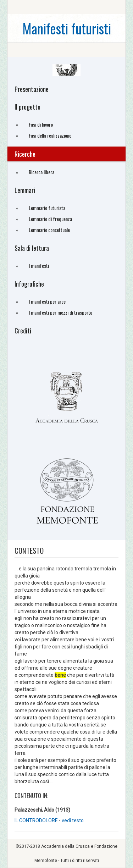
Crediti (23, 331)
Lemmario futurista (47, 208)
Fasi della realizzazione (50, 135)
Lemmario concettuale (49, 230)
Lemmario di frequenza (50, 219)
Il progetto (27, 107)
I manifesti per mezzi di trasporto (60, 312)
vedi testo (73, 820)
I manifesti (39, 266)
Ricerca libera (41, 172)
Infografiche (29, 284)
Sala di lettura (32, 248)
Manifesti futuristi (67, 28)
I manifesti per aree (47, 301)
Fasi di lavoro (41, 124)
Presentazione (32, 89)
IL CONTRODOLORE (37, 820)
